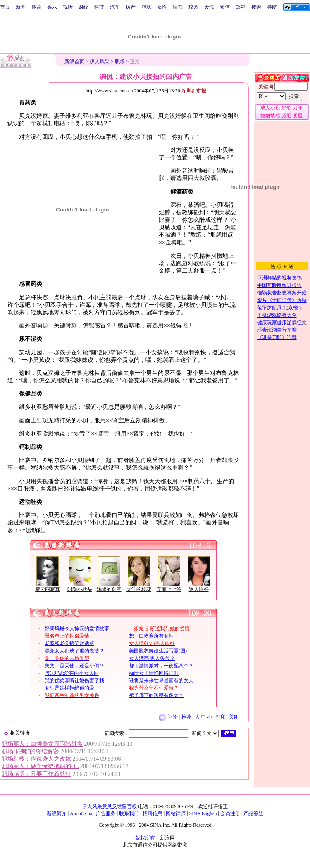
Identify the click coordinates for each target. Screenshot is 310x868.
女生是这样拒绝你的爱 (69, 688)
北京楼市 (293, 308)
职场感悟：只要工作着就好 (36, 774)
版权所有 (145, 838)
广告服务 (106, 813)
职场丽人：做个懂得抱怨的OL (40, 766)
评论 (173, 717)
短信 (225, 7)
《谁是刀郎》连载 (277, 337)
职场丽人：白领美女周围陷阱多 (42, 744)
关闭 (234, 717)
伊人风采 (100, 62)
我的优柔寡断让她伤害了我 (74, 681)
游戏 (146, 7)
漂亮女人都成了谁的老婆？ (74, 651)
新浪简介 (57, 813)
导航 (272, 7)
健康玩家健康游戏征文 (282, 323)
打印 (221, 717)
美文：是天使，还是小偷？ (74, 666)
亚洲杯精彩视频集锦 (279, 278)
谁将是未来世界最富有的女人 (161, 681)
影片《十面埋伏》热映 (282, 300)
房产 (131, 7)
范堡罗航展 (269, 308)
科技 (99, 7)
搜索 (256, 7)
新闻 (21, 7)
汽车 (115, 7)
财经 (83, 7)
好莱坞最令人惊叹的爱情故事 (77, 628)
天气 (209, 7)
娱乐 (52, 7)
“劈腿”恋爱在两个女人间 (72, 673)
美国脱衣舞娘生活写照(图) (158, 651)
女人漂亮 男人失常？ (152, 658)
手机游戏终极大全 (277, 315)
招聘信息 (153, 813)
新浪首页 (74, 62)
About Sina (81, 813)
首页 (5, 7)
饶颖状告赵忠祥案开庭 (282, 293)
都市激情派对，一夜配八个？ (161, 666)
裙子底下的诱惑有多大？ (156, 695)
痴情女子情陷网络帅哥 (154, 673)
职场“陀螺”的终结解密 (30, 751)
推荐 (186, 717)
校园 (193, 7)
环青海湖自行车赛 (277, 330)
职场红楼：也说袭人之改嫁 (36, 759)
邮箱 (241, 7)
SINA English (203, 813)
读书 (178, 7)
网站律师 (176, 813)
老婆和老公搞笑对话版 (69, 643)
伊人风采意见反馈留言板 (110, 806)
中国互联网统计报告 (279, 285)
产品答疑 (253, 813)
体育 (36, 7)
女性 (162, 7)
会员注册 (230, 813)
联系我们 (129, 813)
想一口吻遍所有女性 (151, 636)
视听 (68, 7)
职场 (120, 62)
